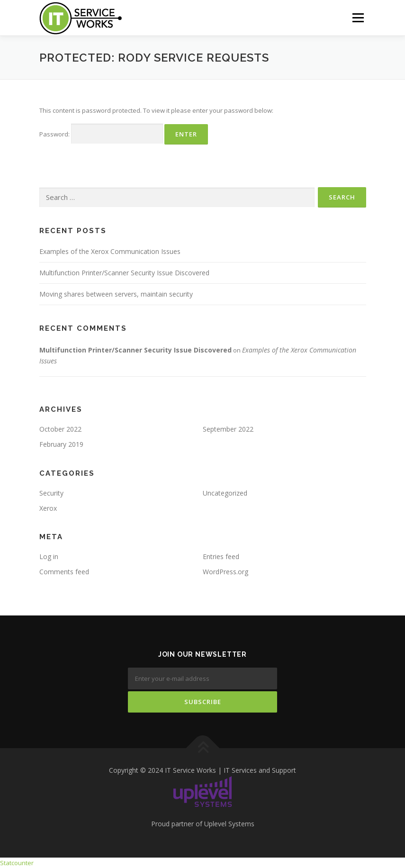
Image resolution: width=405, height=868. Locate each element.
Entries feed (221, 556)
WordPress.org (225, 572)
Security (51, 493)
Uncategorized (225, 493)
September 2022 (228, 429)
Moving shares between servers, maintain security (116, 294)
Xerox (48, 508)
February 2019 (61, 444)
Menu (358, 18)
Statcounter (17, 863)
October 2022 (60, 429)
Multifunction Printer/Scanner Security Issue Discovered (124, 273)
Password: (101, 134)
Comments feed (64, 572)
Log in (49, 556)
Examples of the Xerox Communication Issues (110, 251)
